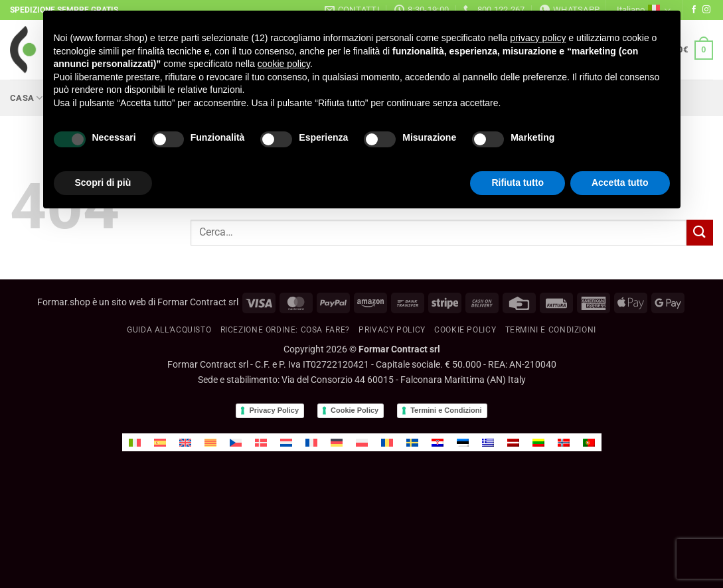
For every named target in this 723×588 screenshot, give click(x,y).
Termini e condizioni (551, 330)
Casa (26, 98)
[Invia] (700, 233)
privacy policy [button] (538, 38)
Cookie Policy (355, 410)
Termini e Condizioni (446, 410)
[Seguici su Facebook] (694, 10)
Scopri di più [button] (103, 183)
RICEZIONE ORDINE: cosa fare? (285, 330)
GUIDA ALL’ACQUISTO (169, 330)
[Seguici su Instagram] (706, 10)
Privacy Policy (392, 330)
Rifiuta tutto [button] (518, 183)
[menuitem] (135, 442)
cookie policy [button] (284, 64)
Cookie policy (465, 330)
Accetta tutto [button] (620, 183)
